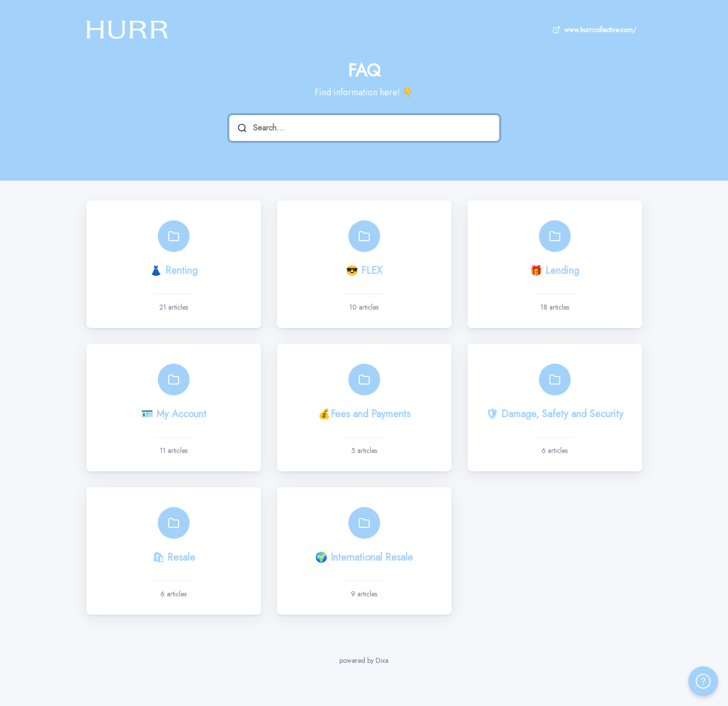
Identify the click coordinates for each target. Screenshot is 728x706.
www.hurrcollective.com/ (593, 30)
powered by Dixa (364, 660)
